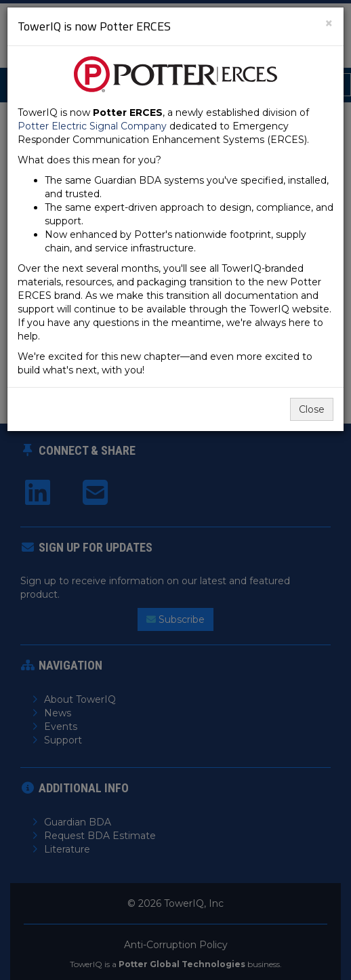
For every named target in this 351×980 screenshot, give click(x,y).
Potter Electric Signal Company (92, 126)
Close (312, 409)
